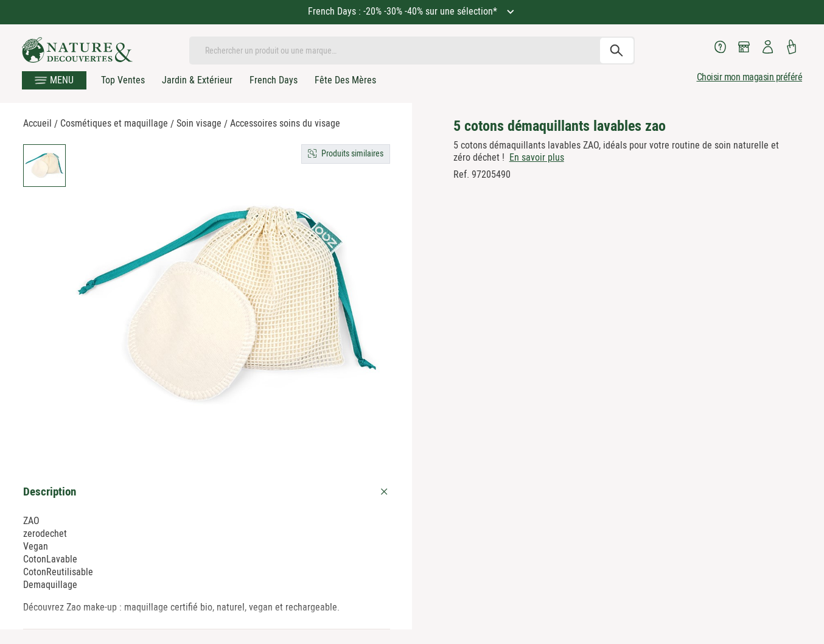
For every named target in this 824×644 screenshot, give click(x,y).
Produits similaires (352, 153)
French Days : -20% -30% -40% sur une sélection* (404, 11)
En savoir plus (537, 157)
